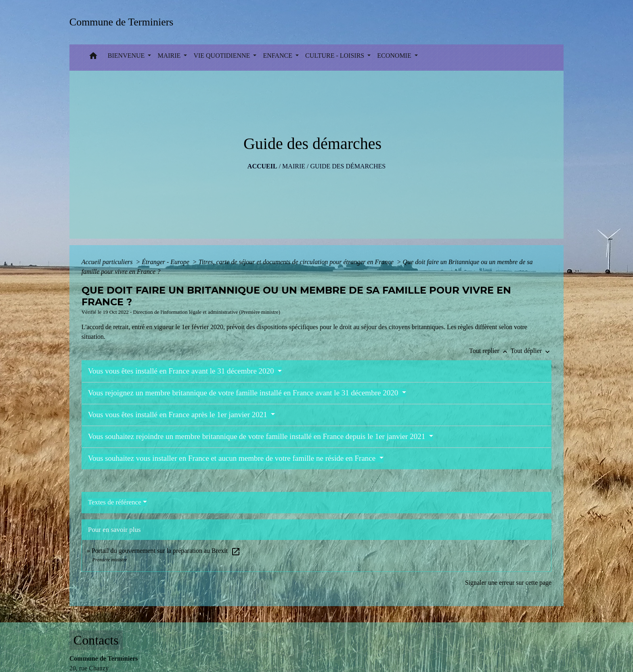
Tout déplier (531, 351)
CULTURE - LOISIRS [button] (335, 56)
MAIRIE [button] (170, 56)
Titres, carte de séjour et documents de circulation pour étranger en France (297, 262)
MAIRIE (294, 166)
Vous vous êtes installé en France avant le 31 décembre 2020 (182, 371)
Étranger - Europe (166, 262)
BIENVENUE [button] (127, 56)
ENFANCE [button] (278, 56)
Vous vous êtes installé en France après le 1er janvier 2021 (179, 415)
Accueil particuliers (108, 262)
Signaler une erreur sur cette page (508, 583)
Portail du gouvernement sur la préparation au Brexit (166, 551)
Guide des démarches (348, 166)
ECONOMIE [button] (395, 56)
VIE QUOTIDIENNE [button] (222, 56)
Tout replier (490, 351)
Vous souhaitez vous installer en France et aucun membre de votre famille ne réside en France (233, 458)
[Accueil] (124, 22)
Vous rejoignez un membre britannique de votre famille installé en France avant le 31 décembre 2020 (244, 393)
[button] (93, 58)
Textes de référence (115, 502)
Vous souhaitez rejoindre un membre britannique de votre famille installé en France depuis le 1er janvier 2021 (258, 436)
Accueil (262, 166)
